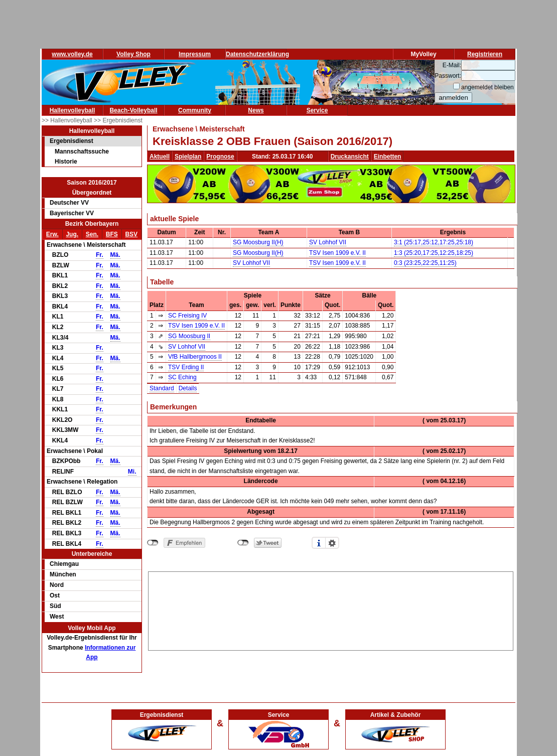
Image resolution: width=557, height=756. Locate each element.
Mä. (115, 255)
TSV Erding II (186, 367)
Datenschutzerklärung (257, 54)
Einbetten (388, 157)
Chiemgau (64, 564)
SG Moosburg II (189, 336)
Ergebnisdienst (72, 141)
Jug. (72, 234)
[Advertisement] (331, 610)
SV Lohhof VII (328, 242)
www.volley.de (72, 54)
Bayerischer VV (72, 213)
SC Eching (182, 377)
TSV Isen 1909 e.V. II (337, 253)
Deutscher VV (69, 203)
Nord (57, 585)
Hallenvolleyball (73, 110)
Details (188, 388)
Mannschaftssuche (82, 152)
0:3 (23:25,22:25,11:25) (425, 263)
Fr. (100, 255)
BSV (131, 234)
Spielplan (188, 157)
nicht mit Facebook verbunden (153, 543)
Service (317, 110)
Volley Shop (133, 54)
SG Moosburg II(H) (258, 242)
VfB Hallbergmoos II (195, 357)
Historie (66, 162)
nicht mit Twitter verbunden (243, 543)
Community (195, 110)
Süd (55, 606)
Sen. (92, 234)
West (57, 617)
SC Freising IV (187, 316)
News (256, 110)
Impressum (195, 54)
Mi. (132, 472)
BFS (112, 234)
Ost (55, 595)
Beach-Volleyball (133, 110)
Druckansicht (350, 157)
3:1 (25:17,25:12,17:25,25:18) (434, 242)
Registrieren (485, 54)
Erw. (52, 234)
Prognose (220, 157)
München (63, 574)
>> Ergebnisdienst (118, 120)
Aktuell (160, 157)
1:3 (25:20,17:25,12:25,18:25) (434, 253)
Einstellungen (332, 543)
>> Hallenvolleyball (68, 120)
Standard (162, 388)
